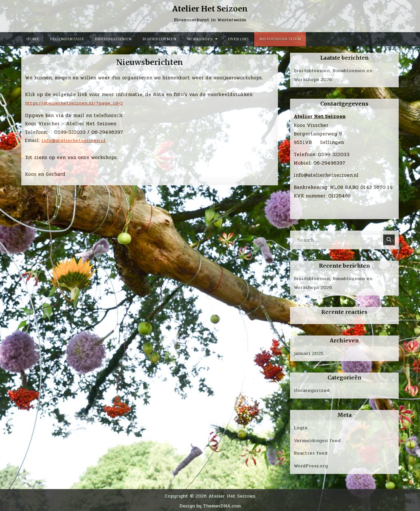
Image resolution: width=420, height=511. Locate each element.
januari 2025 (309, 353)
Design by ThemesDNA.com (210, 504)
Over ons (238, 39)
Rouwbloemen (159, 39)
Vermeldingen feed (318, 439)
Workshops (200, 39)
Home (33, 39)
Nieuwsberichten (280, 39)
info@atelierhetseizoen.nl (74, 140)
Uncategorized (312, 390)
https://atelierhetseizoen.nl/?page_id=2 (75, 103)
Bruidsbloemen (113, 39)
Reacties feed (311, 452)
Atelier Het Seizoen (210, 9)
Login (301, 427)
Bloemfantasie (67, 39)
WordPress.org (311, 464)
